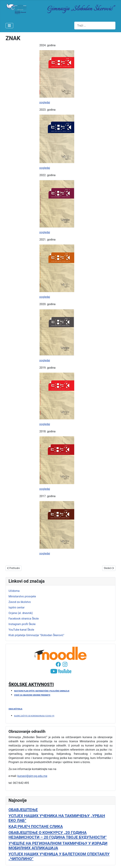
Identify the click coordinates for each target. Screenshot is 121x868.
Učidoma (14, 591)
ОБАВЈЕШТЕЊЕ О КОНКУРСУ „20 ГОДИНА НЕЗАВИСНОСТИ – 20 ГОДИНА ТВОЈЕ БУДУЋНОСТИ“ (58, 835)
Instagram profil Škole (22, 624)
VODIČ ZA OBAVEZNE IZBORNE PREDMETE (32, 695)
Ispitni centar (17, 607)
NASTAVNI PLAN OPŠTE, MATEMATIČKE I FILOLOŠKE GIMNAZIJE (42, 691)
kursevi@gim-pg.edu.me (32, 776)
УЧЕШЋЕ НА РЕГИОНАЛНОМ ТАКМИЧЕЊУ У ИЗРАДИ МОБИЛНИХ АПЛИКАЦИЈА (58, 846)
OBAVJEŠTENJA (15, 709)
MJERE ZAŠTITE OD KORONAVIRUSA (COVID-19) (34, 716)
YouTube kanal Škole (21, 630)
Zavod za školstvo (20, 602)
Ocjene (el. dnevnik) (21, 613)
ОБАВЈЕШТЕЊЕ (23, 810)
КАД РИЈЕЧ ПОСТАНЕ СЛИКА (36, 826)
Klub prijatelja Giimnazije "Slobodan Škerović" (36, 635)
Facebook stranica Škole (24, 619)
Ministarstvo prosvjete (22, 596)
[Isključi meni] (9, 26)
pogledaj (45, 102)
